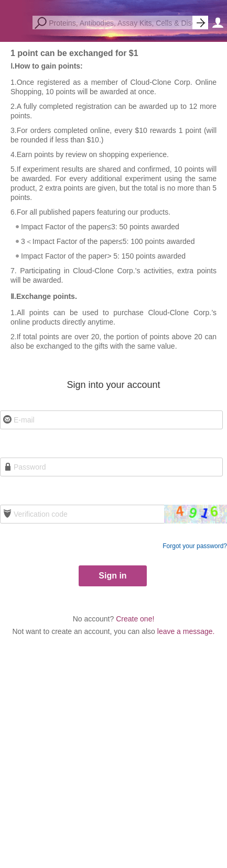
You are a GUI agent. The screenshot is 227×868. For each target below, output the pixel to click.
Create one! (135, 619)
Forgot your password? (195, 546)
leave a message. (186, 631)
